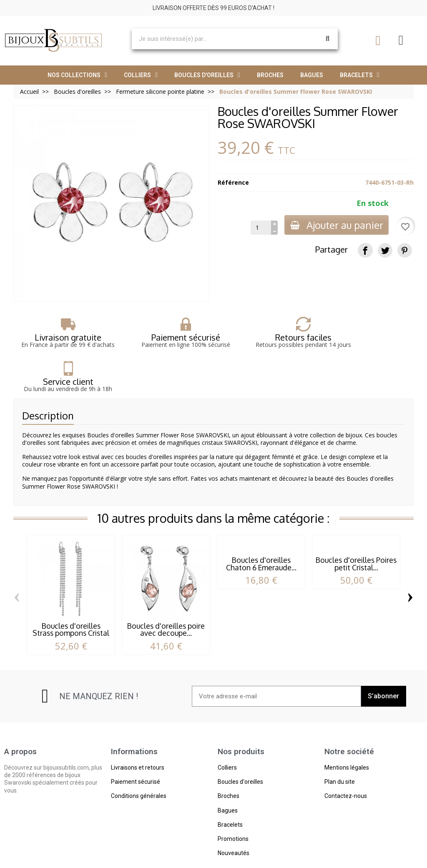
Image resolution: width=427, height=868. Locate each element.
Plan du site (340, 744)
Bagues (312, 75)
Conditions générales (139, 758)
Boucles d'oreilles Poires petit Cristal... (356, 526)
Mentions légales (347, 730)
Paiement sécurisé (136, 744)
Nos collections (77, 75)
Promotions (233, 801)
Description (48, 378)
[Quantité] (259, 228)
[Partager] (365, 250)
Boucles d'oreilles (207, 75)
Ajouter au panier (335, 225)
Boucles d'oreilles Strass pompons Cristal (71, 592)
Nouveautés (234, 815)
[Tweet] (385, 250)
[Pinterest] (405, 250)
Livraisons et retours (138, 730)
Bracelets (360, 75)
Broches (270, 75)
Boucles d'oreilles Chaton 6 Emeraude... (261, 526)
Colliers (141, 75)
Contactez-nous (346, 758)
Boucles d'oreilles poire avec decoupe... (166, 592)
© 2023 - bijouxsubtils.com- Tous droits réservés (214, 859)
